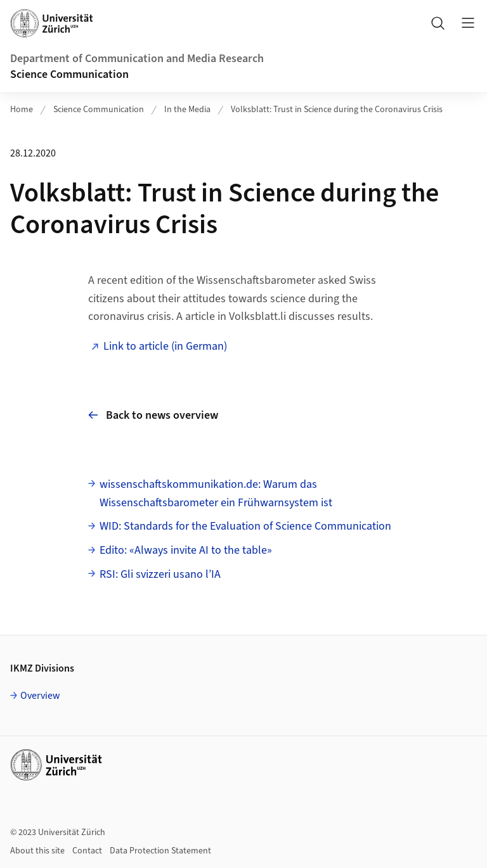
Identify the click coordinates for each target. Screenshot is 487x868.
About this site (37, 851)
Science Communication (69, 74)
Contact (87, 851)
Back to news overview (153, 415)
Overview (40, 696)
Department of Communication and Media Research (137, 59)
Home (22, 110)
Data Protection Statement (160, 851)
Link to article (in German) (165, 346)
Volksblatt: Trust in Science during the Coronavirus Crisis (337, 110)
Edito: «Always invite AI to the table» (186, 550)
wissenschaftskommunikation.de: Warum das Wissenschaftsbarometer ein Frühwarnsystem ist (216, 494)
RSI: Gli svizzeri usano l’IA (160, 574)
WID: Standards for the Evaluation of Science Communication (245, 526)
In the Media (187, 110)
